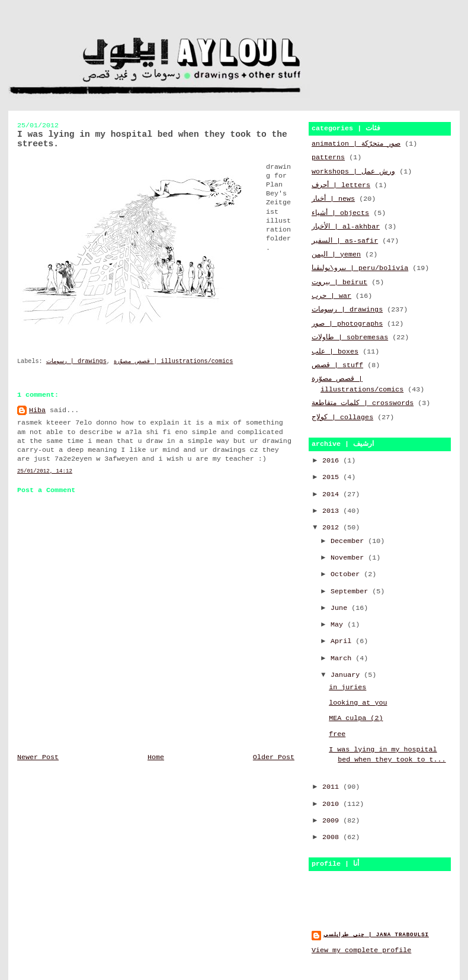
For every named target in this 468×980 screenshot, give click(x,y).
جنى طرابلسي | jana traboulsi (376, 935)
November (349, 558)
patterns (328, 158)
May (339, 625)
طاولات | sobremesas (350, 338)
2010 (333, 804)
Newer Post (38, 757)
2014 (333, 494)
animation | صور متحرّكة (356, 144)
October (347, 574)
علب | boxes (335, 352)
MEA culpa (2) (356, 718)
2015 (333, 477)
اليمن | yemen (336, 255)
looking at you (358, 703)
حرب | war (331, 296)
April (343, 641)
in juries (347, 687)
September (351, 592)
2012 (333, 528)
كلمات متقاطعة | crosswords (363, 403)
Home (156, 757)
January (347, 675)
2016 (333, 461)
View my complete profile (361, 950)
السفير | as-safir (345, 241)
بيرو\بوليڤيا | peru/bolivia (360, 268)
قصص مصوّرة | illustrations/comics (173, 362)
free (337, 734)
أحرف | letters (341, 185)
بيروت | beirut (339, 282)
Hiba (37, 410)
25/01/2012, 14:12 (45, 471)
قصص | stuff (337, 365)
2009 (333, 821)
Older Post (274, 757)
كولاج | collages (342, 417)
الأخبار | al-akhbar (346, 227)
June (341, 608)
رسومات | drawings (76, 362)
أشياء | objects (340, 213)
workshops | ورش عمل (353, 172)
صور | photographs (347, 324)
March (343, 658)
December (349, 541)
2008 (333, 837)
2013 (333, 511)
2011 (333, 787)
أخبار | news (333, 199)
